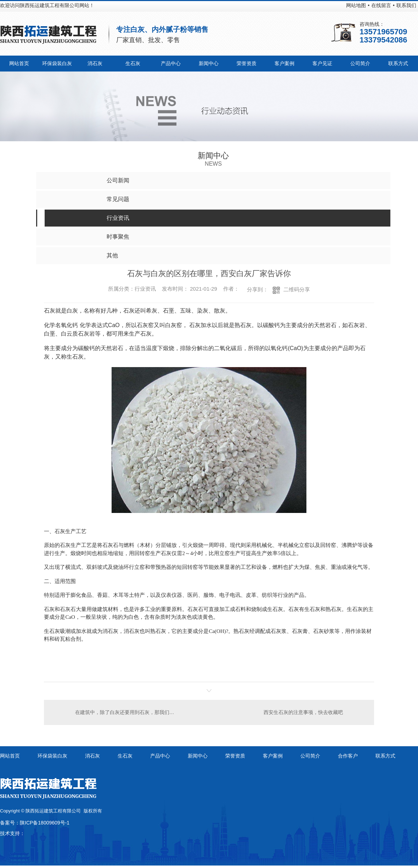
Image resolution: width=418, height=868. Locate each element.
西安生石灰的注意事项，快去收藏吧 (303, 712)
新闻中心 (209, 63)
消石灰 (95, 63)
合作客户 (348, 756)
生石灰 (133, 63)
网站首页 (19, 63)
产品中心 (171, 63)
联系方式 (398, 63)
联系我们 (406, 5)
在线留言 (381, 5)
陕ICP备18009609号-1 (45, 823)
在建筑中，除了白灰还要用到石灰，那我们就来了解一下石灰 (127, 712)
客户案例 (284, 63)
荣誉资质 (247, 63)
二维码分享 (297, 289)
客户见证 (322, 63)
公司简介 (360, 63)
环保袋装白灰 (57, 63)
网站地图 (356, 5)
